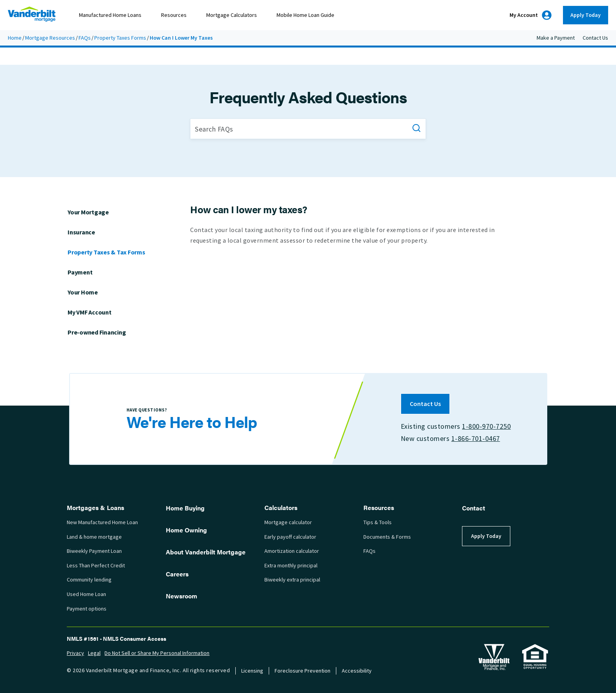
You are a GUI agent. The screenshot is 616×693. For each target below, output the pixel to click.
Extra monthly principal (291, 566)
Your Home (83, 292)
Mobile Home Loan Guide (305, 15)
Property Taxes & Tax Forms (106, 252)
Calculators (281, 507)
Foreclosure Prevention (302, 671)
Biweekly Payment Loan (94, 551)
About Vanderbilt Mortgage (206, 552)
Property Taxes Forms (120, 38)
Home (15, 38)
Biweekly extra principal (292, 580)
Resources (174, 15)
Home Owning (186, 530)
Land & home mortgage (94, 537)
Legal (94, 653)
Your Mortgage (88, 212)
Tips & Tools (378, 522)
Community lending (89, 580)
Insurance (81, 232)
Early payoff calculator (290, 537)
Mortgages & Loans (95, 507)
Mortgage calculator (288, 522)
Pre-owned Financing (97, 332)
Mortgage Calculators (232, 15)
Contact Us (595, 38)
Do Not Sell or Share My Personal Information (157, 653)
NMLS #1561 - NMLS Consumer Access (116, 638)
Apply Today (586, 15)
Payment (80, 272)
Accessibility (357, 671)
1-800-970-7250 (486, 426)
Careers (177, 574)
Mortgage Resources (50, 38)
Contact (474, 508)
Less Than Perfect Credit (96, 566)
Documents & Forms (387, 537)
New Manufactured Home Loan (102, 522)
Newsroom (181, 596)
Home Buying (185, 508)
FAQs (85, 38)
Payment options (87, 609)
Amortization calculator (292, 551)
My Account (531, 15)
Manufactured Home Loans (110, 15)
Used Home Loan (86, 594)
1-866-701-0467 (475, 439)
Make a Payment (556, 38)
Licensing (252, 671)
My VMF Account (90, 312)
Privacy (75, 653)
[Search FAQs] (308, 129)
